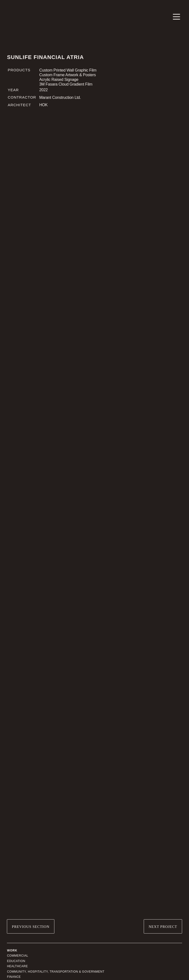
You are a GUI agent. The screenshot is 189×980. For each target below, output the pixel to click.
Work (12, 950)
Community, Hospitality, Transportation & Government (56, 972)
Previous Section (31, 927)
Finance (14, 977)
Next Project (163, 927)
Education (16, 961)
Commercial (17, 956)
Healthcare (17, 966)
